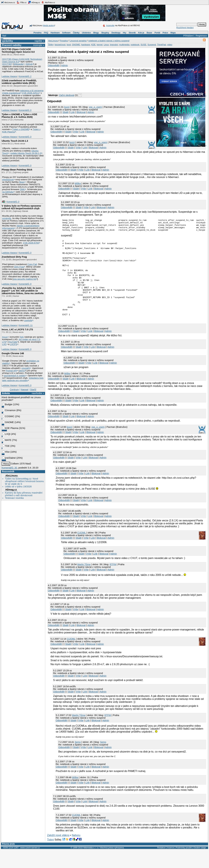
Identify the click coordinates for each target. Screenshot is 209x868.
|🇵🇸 (3, 202)
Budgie (7, 404)
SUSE (143, 45)
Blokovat (81, 112)
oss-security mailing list (25, 279)
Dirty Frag (19, 267)
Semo (78, 760)
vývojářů (26, 368)
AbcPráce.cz (48, 2)
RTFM (113, 583)
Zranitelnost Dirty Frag (14, 257)
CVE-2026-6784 (31, 243)
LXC (4, 344)
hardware (86, 45)
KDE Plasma (10, 428)
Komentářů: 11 (26, 325)
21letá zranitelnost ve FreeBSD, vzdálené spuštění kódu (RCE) (19, 82)
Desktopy (116, 33)
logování (114, 45)
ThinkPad (162, 45)
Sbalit (65, 112)
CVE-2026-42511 (31, 93)
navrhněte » (38, 393)
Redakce (161, 866)
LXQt (6, 434)
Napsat (24, 390)
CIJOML (81, 551)
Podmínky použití (184, 866)
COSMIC (8, 416)
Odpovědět (54, 65)
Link (72, 112)
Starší (33, 390)
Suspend (152, 45)
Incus (5, 337)
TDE (6, 446)
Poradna (37, 33)
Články (76, 33)
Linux (106, 45)
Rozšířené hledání (185, 28)
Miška (78, 183)
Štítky (51, 45)
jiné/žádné (9, 458)
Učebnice (86, 33)
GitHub (29, 64)
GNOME (8, 422)
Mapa (173, 33)
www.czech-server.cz (30, 866)
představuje (8, 180)
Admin (65, 65)
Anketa (6, 393)
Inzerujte (110, 25)
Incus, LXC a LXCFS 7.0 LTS (17, 329)
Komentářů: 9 (25, 284)
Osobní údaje (200, 866)
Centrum (14, 390)
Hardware (55, 33)
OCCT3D (7, 64)
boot (69, 45)
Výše (76, 132)
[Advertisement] (85, 86)
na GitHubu (8, 192)
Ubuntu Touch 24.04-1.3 (15, 141)
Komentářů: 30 (9, 468)
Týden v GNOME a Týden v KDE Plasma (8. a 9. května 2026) (19, 116)
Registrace (201, 36)
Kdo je (141, 33)
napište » (39, 41)
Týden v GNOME (21, 129)
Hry (124, 33)
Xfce (6, 452)
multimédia (124, 45)
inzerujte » (39, 45)
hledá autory (49, 25)
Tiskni (50, 858)
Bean (22, 182)
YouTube (13, 342)
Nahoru (76, 853)
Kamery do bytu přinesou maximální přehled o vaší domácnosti (24, 494)
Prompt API (11, 371)
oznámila (7, 218)
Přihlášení (188, 36)
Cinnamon (9, 410)
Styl (4, 36)
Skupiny (105, 33)
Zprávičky (7, 41)
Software (66, 33)
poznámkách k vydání (15, 376)
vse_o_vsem (95, 107)
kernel (100, 45)
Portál (157, 33)
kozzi (67, 107)
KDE (93, 45)
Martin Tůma (84, 583)
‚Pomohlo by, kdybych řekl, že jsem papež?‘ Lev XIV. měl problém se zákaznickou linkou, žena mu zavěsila (23, 291)
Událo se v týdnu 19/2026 (18, 487)
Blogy (96, 33)
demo (22, 371)
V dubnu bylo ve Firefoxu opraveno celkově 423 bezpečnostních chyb (21, 207)
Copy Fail (32, 264)
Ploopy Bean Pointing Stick (17, 170)
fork (22, 337)
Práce (165, 33)
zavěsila (28, 320)
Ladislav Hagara (9, 76)
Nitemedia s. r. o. (91, 866)
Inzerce (171, 866)
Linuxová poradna (78, 41)
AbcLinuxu (11, 476)
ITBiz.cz (22, 2)
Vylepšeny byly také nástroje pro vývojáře (23, 379)
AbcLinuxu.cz (8, 2)
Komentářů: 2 (25, 76)
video (170, 45)
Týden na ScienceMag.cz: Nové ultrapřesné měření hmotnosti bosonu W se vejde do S (24, 481)
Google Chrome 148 (13, 353)
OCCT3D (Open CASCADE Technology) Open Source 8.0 (18, 51)
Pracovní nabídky (12, 45)
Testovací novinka (14, 498)
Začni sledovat (67, 95)
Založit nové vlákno (58, 853)
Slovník (132, 33)
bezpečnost (60, 45)
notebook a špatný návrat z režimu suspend (109, 41)
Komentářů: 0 (25, 110)
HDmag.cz (34, 2)
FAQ (46, 33)
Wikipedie (19, 64)
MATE (7, 440)
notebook (135, 45)
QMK (22, 189)
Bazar (149, 33)
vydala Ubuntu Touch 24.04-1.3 (26, 153)
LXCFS (14, 344)
